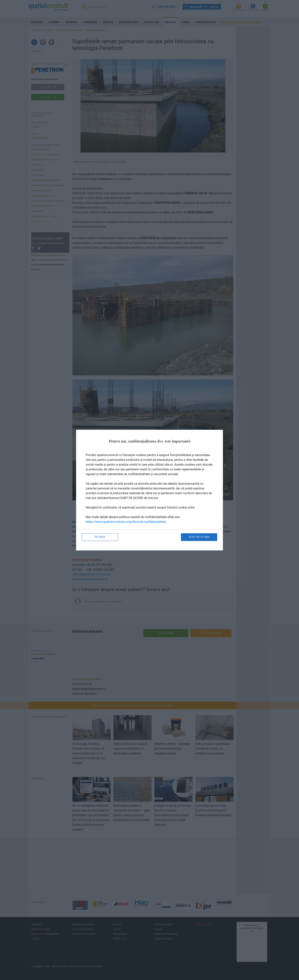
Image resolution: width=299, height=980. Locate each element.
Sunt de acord (199, 537)
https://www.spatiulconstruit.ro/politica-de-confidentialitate (126, 522)
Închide (100, 537)
